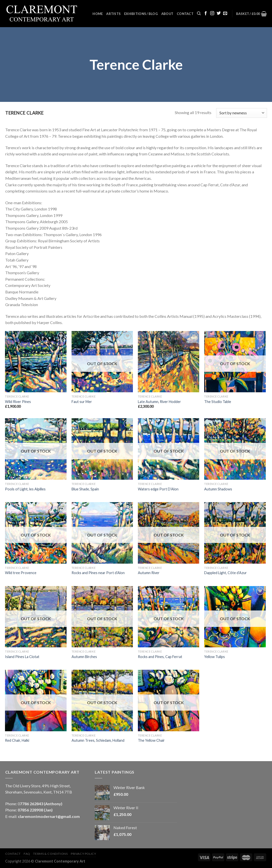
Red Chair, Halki (17, 740)
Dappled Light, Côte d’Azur (226, 573)
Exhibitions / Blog (141, 14)
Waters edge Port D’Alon (158, 489)
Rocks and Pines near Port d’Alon (98, 573)
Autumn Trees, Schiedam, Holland (98, 740)
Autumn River (149, 573)
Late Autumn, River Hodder (159, 402)
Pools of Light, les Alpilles (25, 489)
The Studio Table (218, 402)
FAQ (27, 854)
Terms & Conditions (50, 854)
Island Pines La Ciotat (22, 657)
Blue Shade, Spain (85, 489)
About (167, 14)
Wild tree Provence (21, 573)
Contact (185, 14)
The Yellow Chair (151, 740)
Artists (113, 14)
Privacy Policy (84, 854)
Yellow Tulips (215, 657)
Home (98, 14)
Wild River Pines (18, 402)
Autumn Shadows (218, 489)
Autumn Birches (84, 657)
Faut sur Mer (82, 402)
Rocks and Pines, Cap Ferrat (160, 657)
